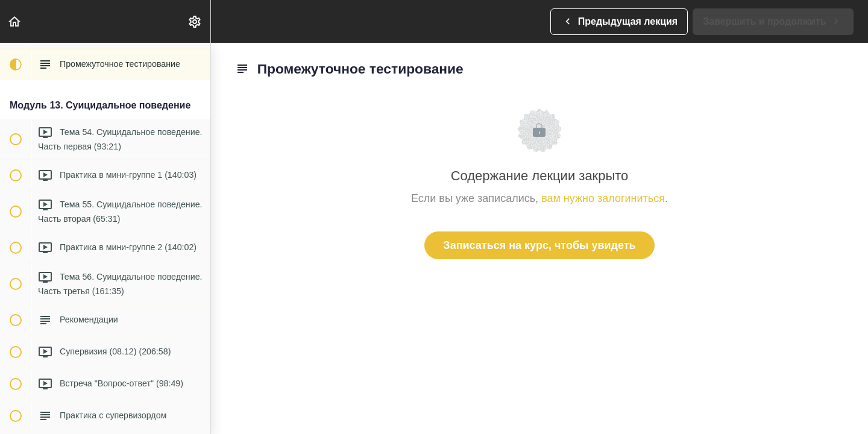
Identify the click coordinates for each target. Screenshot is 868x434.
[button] (15, 21)
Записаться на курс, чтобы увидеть (539, 245)
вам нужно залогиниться (603, 198)
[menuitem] (195, 21)
